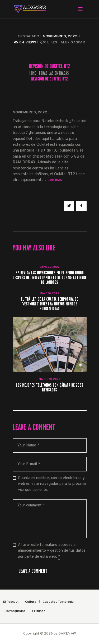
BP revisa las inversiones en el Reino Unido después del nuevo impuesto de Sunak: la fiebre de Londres (50, 278)
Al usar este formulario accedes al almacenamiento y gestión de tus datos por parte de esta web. (52, 551)
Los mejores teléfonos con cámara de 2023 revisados (49, 388)
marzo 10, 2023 (49, 379)
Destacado (29, 36)
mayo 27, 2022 (50, 267)
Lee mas (55, 180)
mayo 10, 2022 (50, 293)
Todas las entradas (54, 73)
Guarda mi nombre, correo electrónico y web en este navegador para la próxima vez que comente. (52, 484)
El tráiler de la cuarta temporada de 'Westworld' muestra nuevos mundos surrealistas (49, 304)
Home (32, 73)
